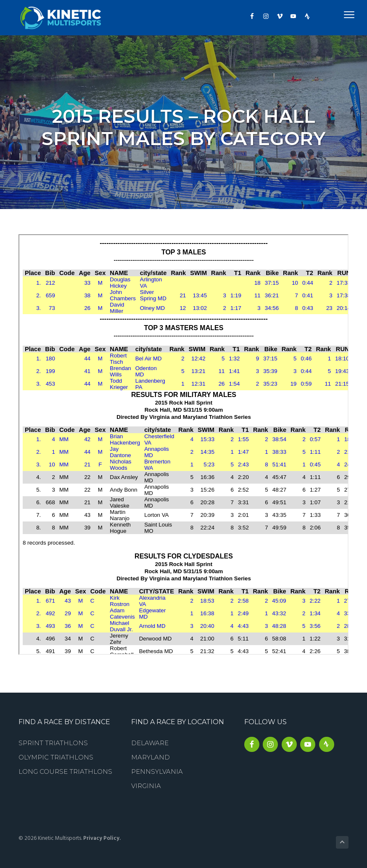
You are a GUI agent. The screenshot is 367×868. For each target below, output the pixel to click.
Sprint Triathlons (53, 743)
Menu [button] (339, 15)
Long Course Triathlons (65, 771)
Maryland (150, 757)
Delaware (150, 743)
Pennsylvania (157, 771)
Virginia (146, 786)
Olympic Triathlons (56, 757)
